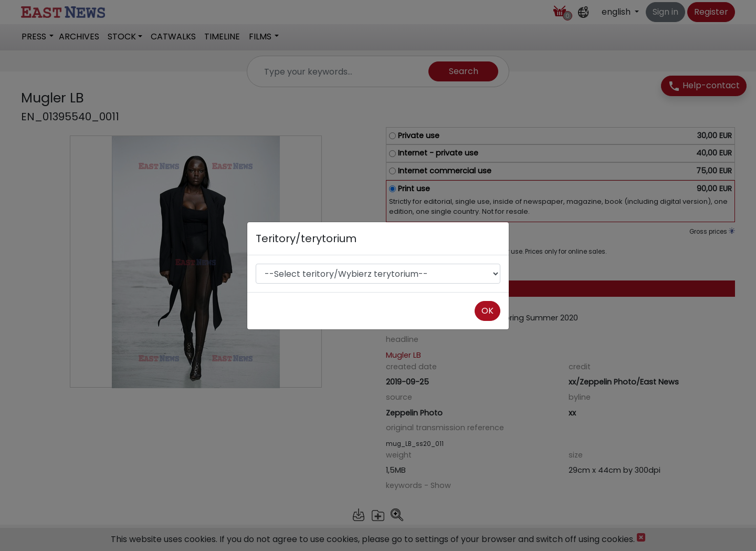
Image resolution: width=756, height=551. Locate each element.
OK (487, 311)
